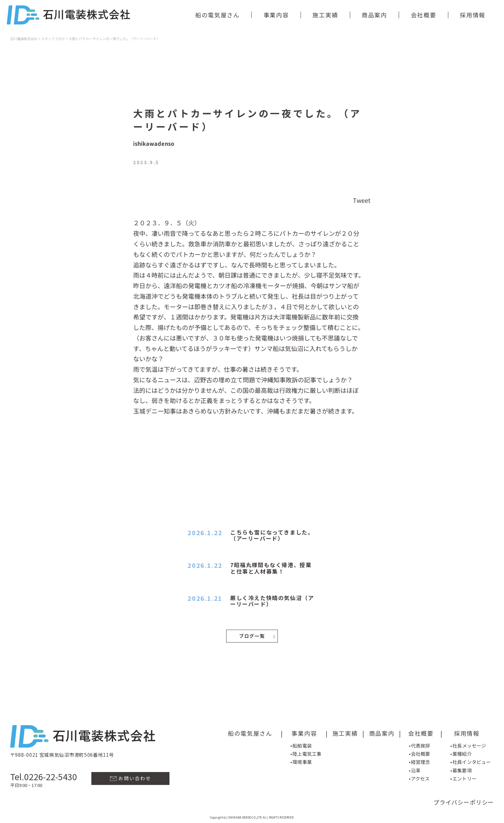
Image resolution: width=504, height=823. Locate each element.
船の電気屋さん (218, 15)
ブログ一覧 (257, 635)
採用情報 (473, 15)
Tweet (362, 200)
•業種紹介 (461, 752)
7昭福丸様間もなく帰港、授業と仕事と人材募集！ (271, 568)
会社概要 (424, 15)
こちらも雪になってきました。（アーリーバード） (272, 535)
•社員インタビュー (471, 761)
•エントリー (463, 777)
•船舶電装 (301, 744)
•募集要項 (461, 769)
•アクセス (419, 777)
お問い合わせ (131, 777)
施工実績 (326, 15)
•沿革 (414, 769)
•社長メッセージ (468, 744)
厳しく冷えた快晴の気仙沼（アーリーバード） (272, 601)
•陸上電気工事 (306, 752)
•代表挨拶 (419, 744)
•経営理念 (419, 761)
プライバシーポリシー (464, 801)
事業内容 (276, 15)
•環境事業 (301, 760)
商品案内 (374, 15)
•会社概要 (419, 752)
